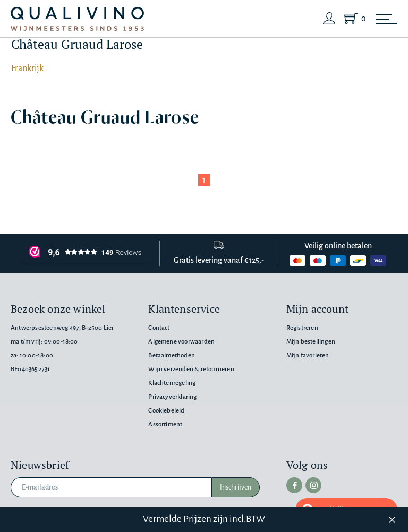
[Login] (329, 19)
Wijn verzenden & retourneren (191, 369)
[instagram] (313, 485)
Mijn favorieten (308, 355)
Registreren (302, 328)
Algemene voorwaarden (181, 342)
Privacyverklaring (172, 397)
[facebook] (294, 485)
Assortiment (165, 424)
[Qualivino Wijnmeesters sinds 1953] (77, 19)
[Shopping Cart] (353, 19)
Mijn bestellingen (311, 342)
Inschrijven (236, 487)
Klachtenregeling (172, 383)
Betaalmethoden (172, 355)
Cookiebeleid (166, 411)
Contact (159, 328)
